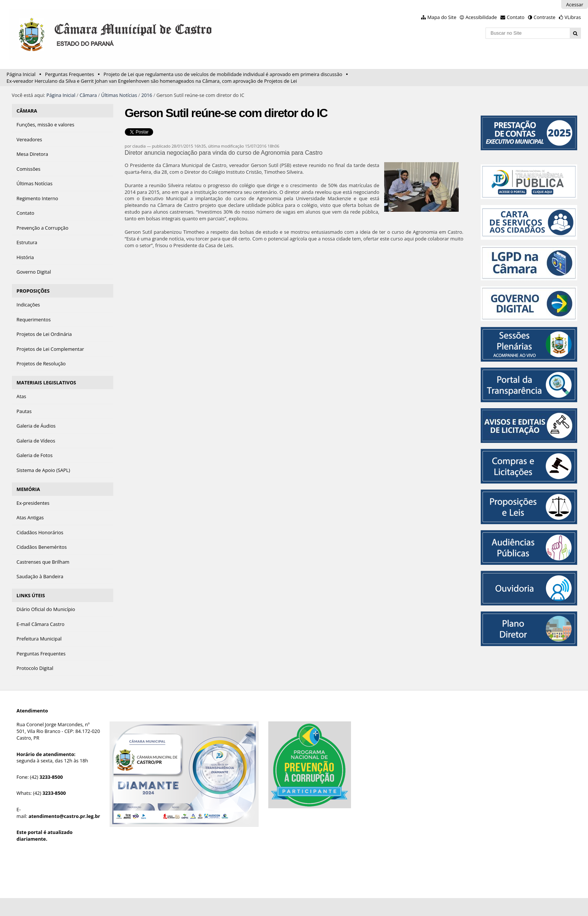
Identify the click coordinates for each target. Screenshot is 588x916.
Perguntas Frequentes (69, 74)
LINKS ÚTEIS (31, 595)
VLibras (573, 17)
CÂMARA (27, 111)
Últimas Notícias (119, 95)
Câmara (88, 95)
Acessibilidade (481, 17)
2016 (147, 95)
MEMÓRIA (28, 489)
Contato (516, 17)
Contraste (544, 17)
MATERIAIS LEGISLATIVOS (46, 383)
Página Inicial (21, 74)
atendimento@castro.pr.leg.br (64, 816)
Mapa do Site (442, 17)
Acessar (575, 4)
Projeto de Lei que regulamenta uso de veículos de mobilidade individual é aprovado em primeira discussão (223, 74)
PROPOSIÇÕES (33, 291)
